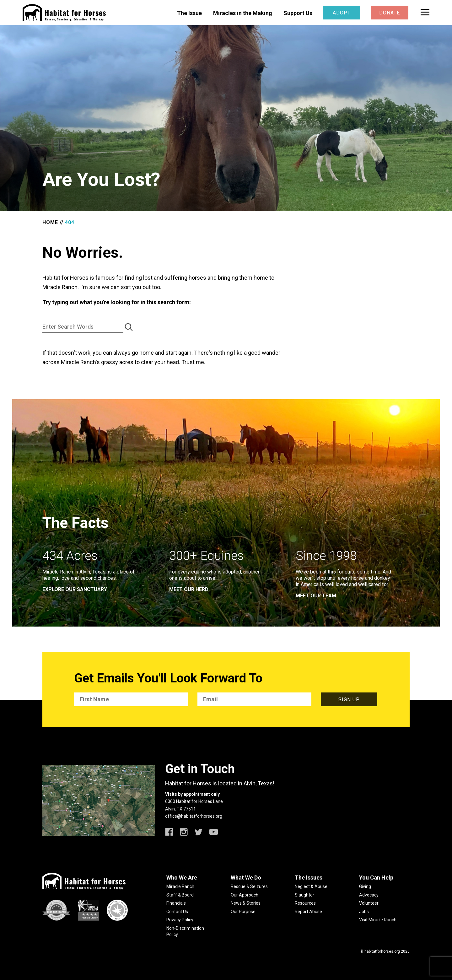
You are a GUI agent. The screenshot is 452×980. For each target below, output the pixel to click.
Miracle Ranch (180, 886)
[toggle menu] (425, 12)
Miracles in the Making (243, 13)
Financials (176, 903)
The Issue (189, 13)
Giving (365, 886)
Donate (390, 13)
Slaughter (304, 895)
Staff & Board (180, 895)
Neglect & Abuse (311, 886)
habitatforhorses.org (382, 951)
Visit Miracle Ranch (378, 920)
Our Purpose (243, 912)
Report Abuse (308, 912)
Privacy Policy (180, 920)
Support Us (298, 13)
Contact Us (177, 912)
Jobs (364, 912)
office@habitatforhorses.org (194, 816)
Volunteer (369, 903)
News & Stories (246, 903)
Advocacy (369, 895)
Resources (305, 903)
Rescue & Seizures (249, 886)
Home (50, 222)
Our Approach (245, 895)
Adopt (342, 13)
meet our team (316, 596)
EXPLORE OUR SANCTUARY (75, 589)
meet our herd (189, 589)
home (147, 353)
